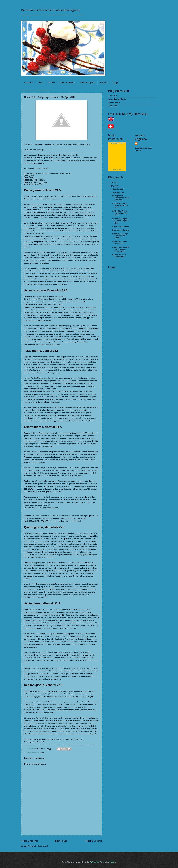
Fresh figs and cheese (121, 226)
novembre (117, 193)
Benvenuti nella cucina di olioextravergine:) (50, 10)
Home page (61, 841)
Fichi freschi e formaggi (121, 230)
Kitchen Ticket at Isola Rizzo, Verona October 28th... (121, 249)
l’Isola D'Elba (52, 533)
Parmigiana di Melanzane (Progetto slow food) (121, 198)
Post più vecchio (93, 841)
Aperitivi (28, 83)
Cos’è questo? (117, 170)
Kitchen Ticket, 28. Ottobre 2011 (119, 256)
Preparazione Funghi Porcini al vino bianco (120, 236)
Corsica (76, 357)
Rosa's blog (113, 106)
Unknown (40, 749)
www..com (117, 143)
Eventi (51, 83)
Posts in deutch (67, 83)
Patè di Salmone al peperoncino (120, 242)
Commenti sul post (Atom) (38, 846)
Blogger (112, 862)
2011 (113, 186)
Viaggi (115, 83)
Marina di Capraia (57, 326)
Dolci (41, 83)
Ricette (103, 83)
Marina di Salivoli (31, 199)
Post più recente (29, 841)
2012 (113, 182)
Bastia (42, 433)
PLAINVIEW (94, 862)
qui (43, 150)
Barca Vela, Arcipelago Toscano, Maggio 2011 (121, 221)
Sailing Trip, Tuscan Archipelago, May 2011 (120, 213)
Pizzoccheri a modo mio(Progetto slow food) (120, 206)
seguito (46, 168)
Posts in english (87, 83)
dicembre (116, 189)
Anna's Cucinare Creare (117, 99)
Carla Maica (113, 96)
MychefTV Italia (114, 102)
